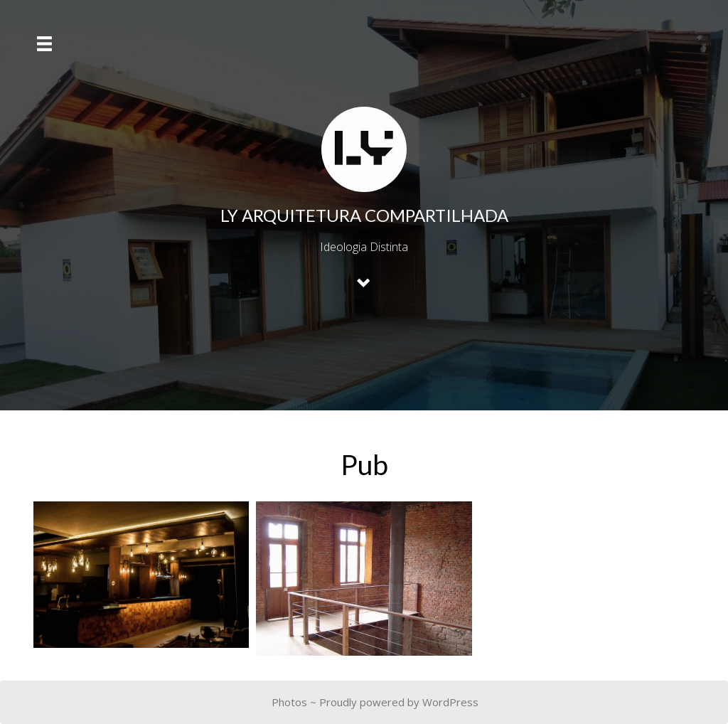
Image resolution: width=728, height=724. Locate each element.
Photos (289, 702)
